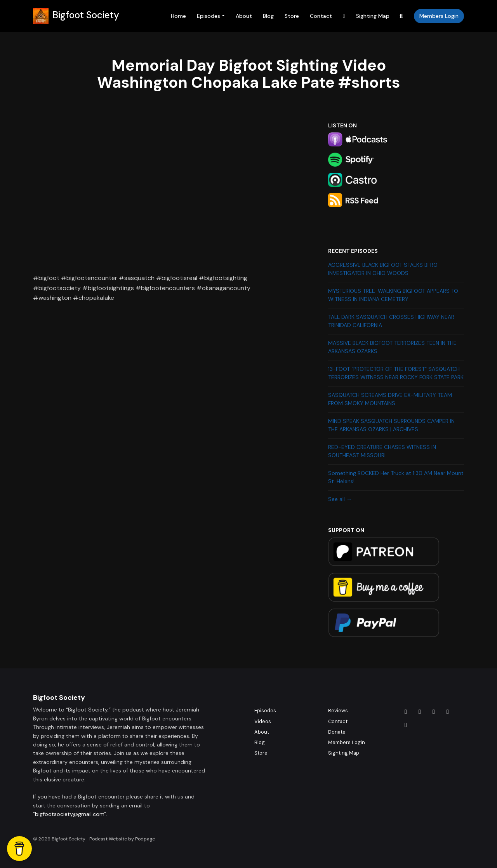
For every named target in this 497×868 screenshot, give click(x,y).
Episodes (209, 16)
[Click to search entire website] (401, 16)
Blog (268, 16)
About (244, 16)
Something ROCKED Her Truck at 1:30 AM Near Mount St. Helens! (396, 477)
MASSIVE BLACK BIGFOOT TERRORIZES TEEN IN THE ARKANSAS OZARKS (392, 347)
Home (178, 16)
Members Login (439, 16)
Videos (263, 721)
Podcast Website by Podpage (122, 839)
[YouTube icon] (406, 725)
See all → (340, 499)
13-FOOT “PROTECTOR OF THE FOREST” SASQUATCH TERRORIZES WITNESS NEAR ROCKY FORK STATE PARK (396, 373)
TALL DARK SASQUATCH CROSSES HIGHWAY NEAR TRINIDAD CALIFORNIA (391, 321)
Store (292, 16)
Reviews (338, 711)
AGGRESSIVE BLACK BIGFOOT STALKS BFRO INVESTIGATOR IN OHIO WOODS (383, 269)
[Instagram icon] (420, 712)
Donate (337, 732)
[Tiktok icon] (434, 712)
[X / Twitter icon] (448, 712)
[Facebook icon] (406, 712)
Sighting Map (373, 16)
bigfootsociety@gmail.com (70, 814)
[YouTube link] (344, 16)
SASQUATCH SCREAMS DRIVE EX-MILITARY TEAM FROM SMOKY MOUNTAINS (390, 399)
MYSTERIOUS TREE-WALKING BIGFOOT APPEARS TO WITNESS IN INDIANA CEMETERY (393, 295)
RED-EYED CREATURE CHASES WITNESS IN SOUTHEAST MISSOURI (382, 451)
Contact (321, 16)
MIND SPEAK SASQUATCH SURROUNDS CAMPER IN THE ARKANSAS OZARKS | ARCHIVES (391, 425)
